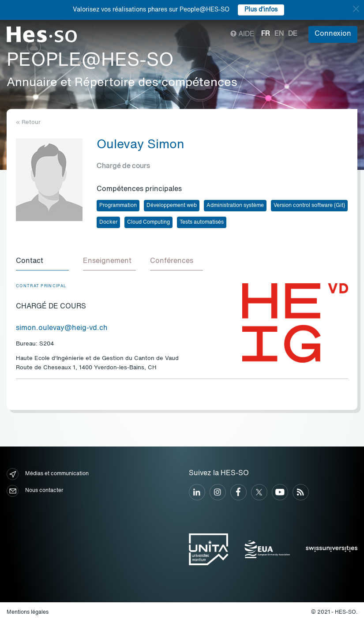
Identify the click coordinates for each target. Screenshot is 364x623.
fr (266, 34)
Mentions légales (28, 612)
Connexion (333, 34)
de (293, 34)
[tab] (42, 262)
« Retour (28, 122)
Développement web (172, 206)
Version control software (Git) (309, 206)
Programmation (118, 206)
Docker (108, 222)
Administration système (235, 206)
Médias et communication (48, 474)
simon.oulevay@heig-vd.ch (62, 328)
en (279, 34)
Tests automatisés (202, 222)
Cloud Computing (148, 222)
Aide (242, 34)
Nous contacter (35, 491)
